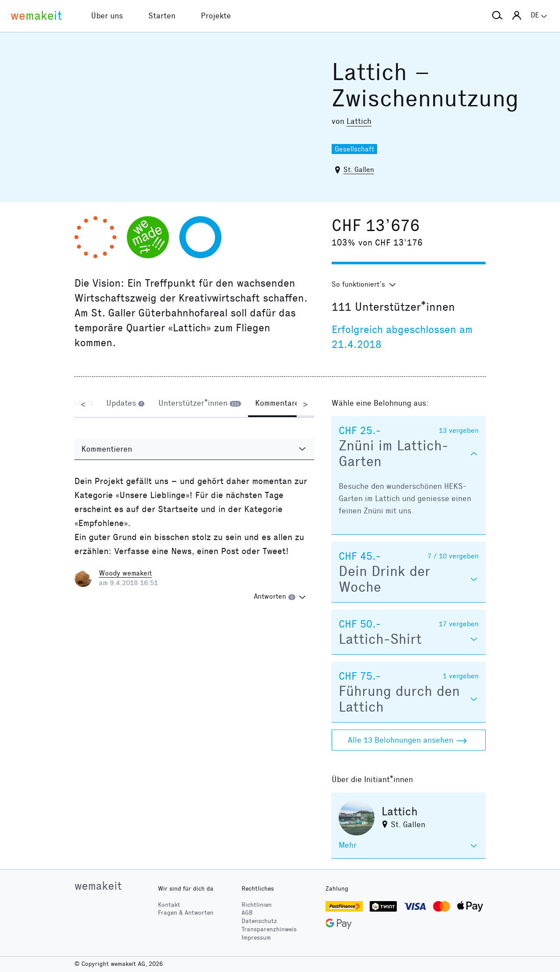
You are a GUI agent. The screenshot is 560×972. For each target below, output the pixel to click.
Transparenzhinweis (269, 929)
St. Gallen (359, 170)
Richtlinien (257, 905)
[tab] (125, 404)
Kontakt (169, 905)
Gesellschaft (354, 149)
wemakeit (98, 886)
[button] (497, 16)
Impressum (256, 938)
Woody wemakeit (125, 573)
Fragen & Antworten (186, 913)
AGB (247, 913)
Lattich (359, 121)
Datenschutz (259, 921)
